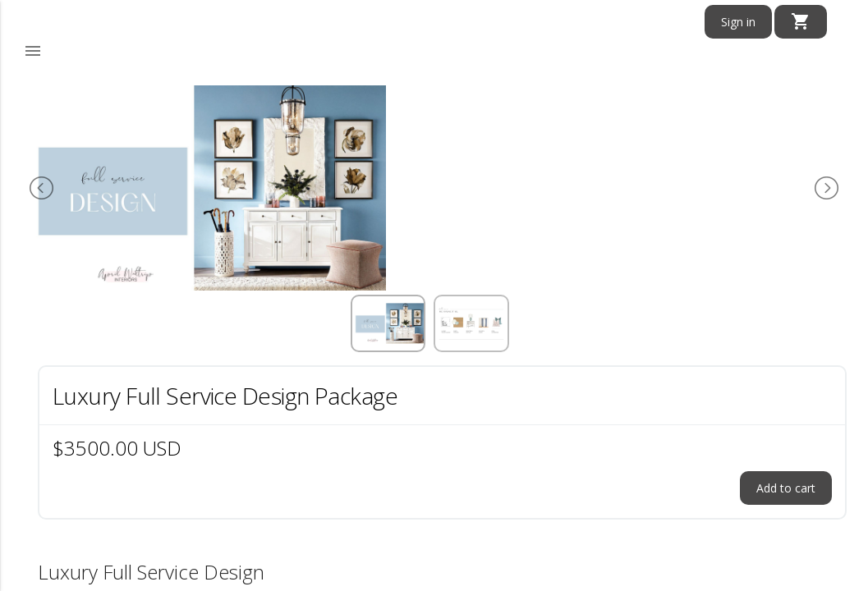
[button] (33, 51)
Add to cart (786, 488)
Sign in (738, 22)
